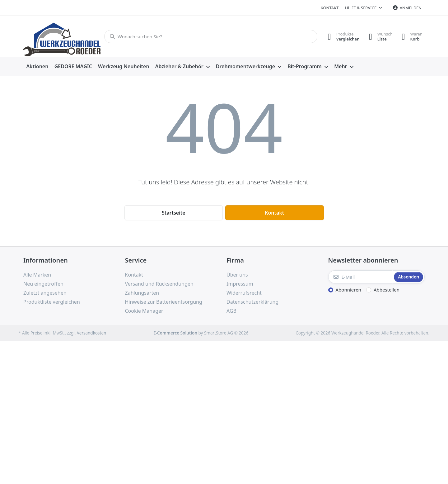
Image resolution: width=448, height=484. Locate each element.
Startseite (174, 213)
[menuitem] (37, 67)
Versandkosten (91, 333)
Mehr (341, 66)
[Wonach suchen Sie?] (211, 36)
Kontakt (330, 8)
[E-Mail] (361, 277)
